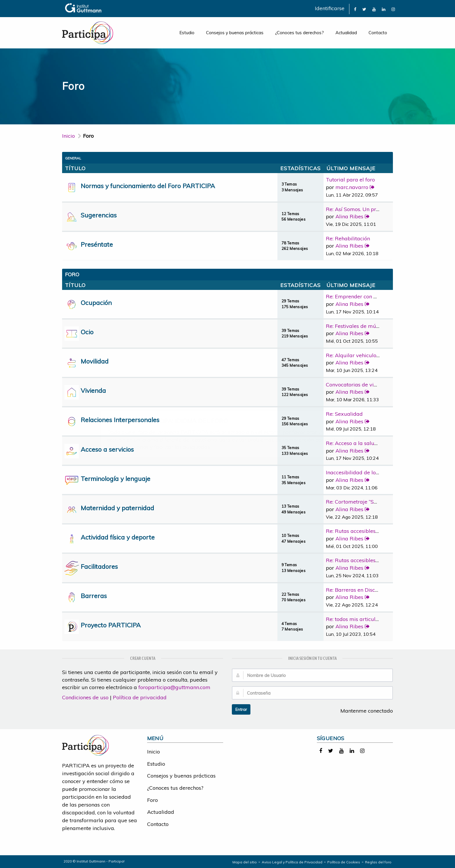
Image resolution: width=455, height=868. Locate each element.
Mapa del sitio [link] (245, 862)
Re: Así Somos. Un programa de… (366, 209)
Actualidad (346, 33)
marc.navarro (352, 187)
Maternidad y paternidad (117, 508)
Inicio (68, 136)
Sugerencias (99, 215)
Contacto (378, 33)
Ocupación (96, 303)
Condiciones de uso (85, 697)
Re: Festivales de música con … (363, 326)
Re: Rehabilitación (348, 238)
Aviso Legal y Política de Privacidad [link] (292, 862)
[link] (355, 9)
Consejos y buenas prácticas (235, 33)
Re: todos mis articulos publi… (362, 619)
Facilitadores (99, 566)
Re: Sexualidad (344, 414)
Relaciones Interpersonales (120, 420)
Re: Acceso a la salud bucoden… (364, 443)
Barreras (94, 596)
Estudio (187, 33)
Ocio (87, 332)
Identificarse (330, 8)
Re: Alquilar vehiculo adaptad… (364, 355)
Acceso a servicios (107, 449)
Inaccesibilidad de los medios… (363, 472)
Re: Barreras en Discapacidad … (364, 590)
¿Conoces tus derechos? (299, 33)
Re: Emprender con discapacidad (366, 296)
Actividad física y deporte (118, 537)
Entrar (241, 709)
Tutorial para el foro (350, 180)
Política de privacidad (140, 697)
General (73, 158)
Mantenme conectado (363, 711)
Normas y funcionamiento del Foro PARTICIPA (148, 186)
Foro (152, 800)
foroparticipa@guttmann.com (174, 687)
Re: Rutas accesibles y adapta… (364, 531)
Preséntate (97, 244)
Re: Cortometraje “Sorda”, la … (362, 502)
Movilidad (95, 361)
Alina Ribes (349, 216)
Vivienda (93, 390)
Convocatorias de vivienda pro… (364, 385)
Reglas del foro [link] (378, 862)
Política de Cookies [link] (344, 862)
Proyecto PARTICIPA (111, 625)
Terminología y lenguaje (115, 479)
